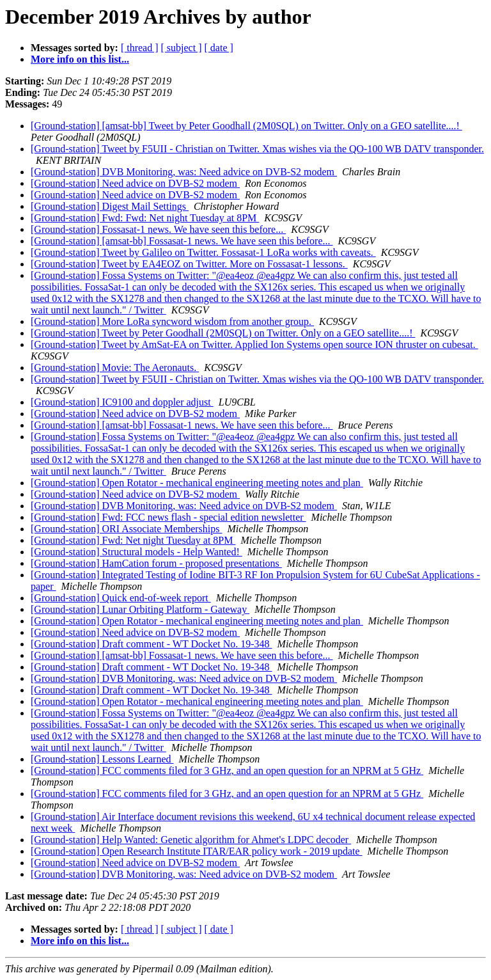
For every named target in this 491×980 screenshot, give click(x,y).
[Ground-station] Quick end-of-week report (121, 598)
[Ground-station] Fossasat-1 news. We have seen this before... (158, 229)
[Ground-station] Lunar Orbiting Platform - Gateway (140, 609)
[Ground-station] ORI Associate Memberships (127, 529)
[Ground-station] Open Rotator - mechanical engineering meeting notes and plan (197, 483)
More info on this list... (80, 59)
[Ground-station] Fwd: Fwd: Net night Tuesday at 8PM (145, 218)
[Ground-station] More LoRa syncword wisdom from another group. (172, 321)
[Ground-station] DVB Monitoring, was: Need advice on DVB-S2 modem (184, 172)
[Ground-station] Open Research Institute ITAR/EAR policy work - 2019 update (197, 851)
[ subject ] (182, 48)
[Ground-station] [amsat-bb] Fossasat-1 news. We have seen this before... (182, 241)
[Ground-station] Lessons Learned (102, 759)
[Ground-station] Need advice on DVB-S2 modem (135, 183)
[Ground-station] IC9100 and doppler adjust (122, 402)
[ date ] (219, 48)
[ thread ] (140, 48)
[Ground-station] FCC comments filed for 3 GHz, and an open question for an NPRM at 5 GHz (227, 771)
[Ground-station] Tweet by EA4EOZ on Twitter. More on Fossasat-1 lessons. (189, 264)
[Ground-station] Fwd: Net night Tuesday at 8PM (133, 540)
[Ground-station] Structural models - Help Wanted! (136, 552)
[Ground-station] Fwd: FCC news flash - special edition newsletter (168, 517)
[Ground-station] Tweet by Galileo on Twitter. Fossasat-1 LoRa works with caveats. (203, 252)
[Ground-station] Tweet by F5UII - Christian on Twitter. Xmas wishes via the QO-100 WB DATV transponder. (257, 149)
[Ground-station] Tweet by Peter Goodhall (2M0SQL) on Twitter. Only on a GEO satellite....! (223, 333)
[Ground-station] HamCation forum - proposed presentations (156, 563)
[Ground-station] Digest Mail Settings (110, 206)
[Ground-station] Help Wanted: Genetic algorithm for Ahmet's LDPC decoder (191, 840)
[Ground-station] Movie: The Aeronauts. (115, 367)
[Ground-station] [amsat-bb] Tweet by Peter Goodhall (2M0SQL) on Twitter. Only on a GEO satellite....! (246, 126)
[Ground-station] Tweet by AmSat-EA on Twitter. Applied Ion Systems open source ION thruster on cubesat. (254, 344)
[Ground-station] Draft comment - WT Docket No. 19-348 (152, 644)
